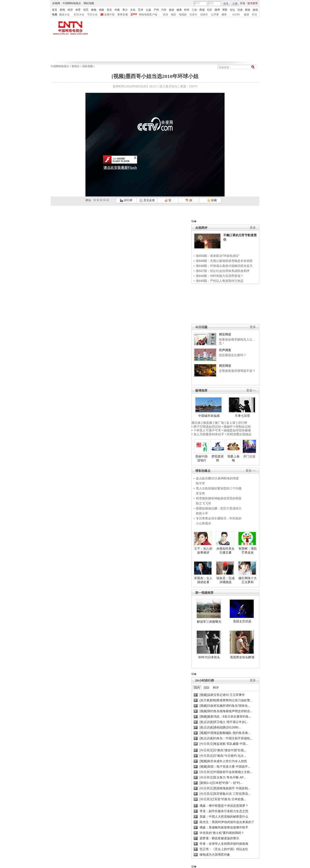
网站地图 (89, 3)
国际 (207, 688)
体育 (78, 10)
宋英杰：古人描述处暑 (203, 580)
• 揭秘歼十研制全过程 (236, 427)
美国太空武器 (242, 621)
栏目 (255, 15)
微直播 (208, 423)
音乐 (109, 10)
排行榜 (126, 200)
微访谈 (196, 423)
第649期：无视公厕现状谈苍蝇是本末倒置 (224, 261)
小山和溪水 (203, 523)
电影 (173, 15)
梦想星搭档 (218, 458)
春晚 (94, 10)
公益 (148, 10)
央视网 (56, 3)
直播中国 (109, 15)
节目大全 (92, 15)
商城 (202, 10)
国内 (197, 688)
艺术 (141, 10)
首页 (55, 10)
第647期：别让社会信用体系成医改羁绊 (223, 271)
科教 (117, 10)
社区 (210, 10)
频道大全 (64, 15)
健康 (179, 10)
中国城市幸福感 (209, 416)
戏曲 (102, 10)
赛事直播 (123, 15)
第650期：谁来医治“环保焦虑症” (218, 256)
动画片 (204, 15)
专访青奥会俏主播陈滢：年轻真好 (219, 518)
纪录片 (193, 15)
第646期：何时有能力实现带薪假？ (220, 276)
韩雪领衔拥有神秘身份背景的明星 (219, 498)
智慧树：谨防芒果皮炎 (248, 550)
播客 (224, 15)
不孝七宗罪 (242, 416)
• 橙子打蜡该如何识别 (206, 427)
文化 (133, 10)
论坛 (232, 10)
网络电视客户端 (148, 15)
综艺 (86, 10)
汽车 (164, 10)
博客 (225, 10)
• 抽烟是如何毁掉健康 (236, 430)
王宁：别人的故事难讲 (203, 550)
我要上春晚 (233, 458)
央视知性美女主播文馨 (225, 550)
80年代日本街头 (209, 657)
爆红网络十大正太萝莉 (248, 580)
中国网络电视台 (72, 3)
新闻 (62, 10)
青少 (125, 10)
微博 (217, 10)
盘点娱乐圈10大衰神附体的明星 (217, 478)
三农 (194, 10)
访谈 (240, 10)
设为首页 (253, 3)
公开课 (215, 15)
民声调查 (225, 350)
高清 (165, 15)
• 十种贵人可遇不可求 (207, 430)
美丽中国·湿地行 (202, 458)
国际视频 (88, 66)
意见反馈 (147, 200)
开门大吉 (249, 456)
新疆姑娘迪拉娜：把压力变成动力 (219, 508)
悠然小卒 (202, 513)
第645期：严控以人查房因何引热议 (220, 281)
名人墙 (231, 423)
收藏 (212, 200)
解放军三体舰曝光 (209, 622)
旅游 (172, 10)
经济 (70, 10)
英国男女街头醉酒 (242, 657)
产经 (156, 10)
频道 (247, 15)
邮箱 (248, 10)
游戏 (255, 10)
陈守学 (200, 483)
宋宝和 (200, 493)
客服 (243, 3)
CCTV (236, 15)
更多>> (251, 390)
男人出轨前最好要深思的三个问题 (219, 488)
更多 (253, 228)
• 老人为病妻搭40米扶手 (208, 434)
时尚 (187, 10)
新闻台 (76, 66)
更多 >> (251, 471)
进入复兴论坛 (168, 86)
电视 (55, 15)
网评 (216, 688)
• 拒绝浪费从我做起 (238, 434)
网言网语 (225, 334)
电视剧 (183, 15)
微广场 (219, 423)
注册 (235, 3)
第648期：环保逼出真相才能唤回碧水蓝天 (224, 266)
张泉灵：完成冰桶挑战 (225, 580)
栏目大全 (79, 15)
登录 (226, 3)
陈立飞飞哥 (203, 503)
